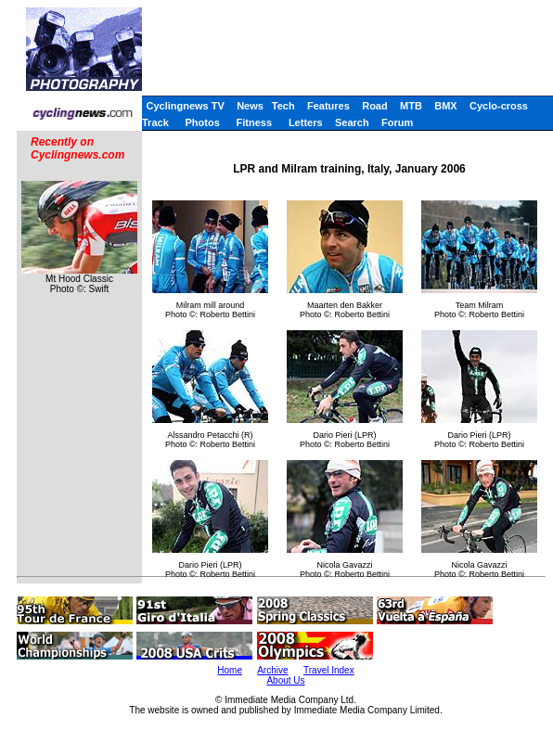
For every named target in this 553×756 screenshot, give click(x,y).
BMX (445, 106)
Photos (203, 122)
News (250, 106)
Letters (306, 122)
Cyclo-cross (499, 106)
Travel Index (329, 670)
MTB (411, 106)
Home (230, 670)
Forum (397, 122)
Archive (272, 670)
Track (155, 122)
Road (375, 106)
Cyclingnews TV (185, 106)
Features (328, 106)
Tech (283, 106)
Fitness (255, 122)
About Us (285, 680)
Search (352, 122)
